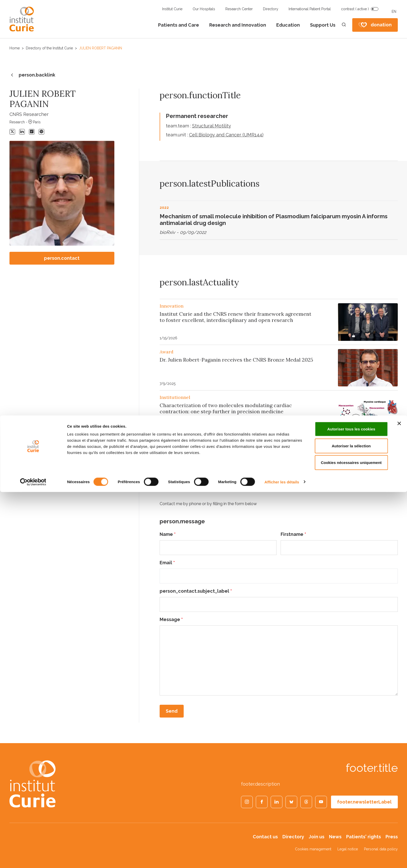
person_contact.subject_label (196, 591)
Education (288, 25)
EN (394, 12)
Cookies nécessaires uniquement (351, 838)
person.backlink (32, 75)
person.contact (62, 258)
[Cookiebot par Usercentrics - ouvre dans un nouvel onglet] (33, 858)
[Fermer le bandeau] (399, 799)
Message (171, 619)
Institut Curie (172, 9)
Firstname (293, 534)
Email (167, 563)
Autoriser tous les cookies (351, 805)
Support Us (323, 25)
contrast (355, 9)
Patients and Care (179, 25)
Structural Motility (212, 126)
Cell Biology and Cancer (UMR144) (226, 135)
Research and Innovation (238, 25)
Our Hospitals (204, 9)
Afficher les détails (282, 858)
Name (168, 534)
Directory (271, 9)
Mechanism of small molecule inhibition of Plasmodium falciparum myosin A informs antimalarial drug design (274, 220)
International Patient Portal (310, 9)
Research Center (239, 9)
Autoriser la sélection (351, 822)
